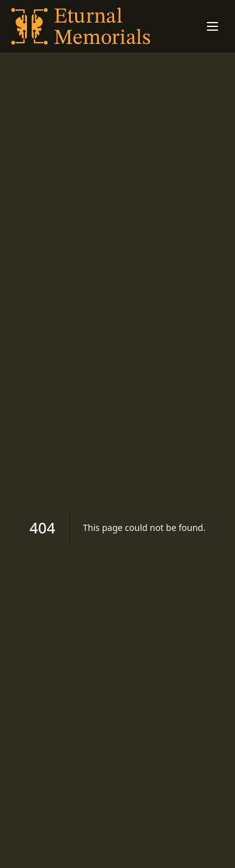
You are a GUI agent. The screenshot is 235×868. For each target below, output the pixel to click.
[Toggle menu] (212, 26)
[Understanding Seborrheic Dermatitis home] (82, 26)
